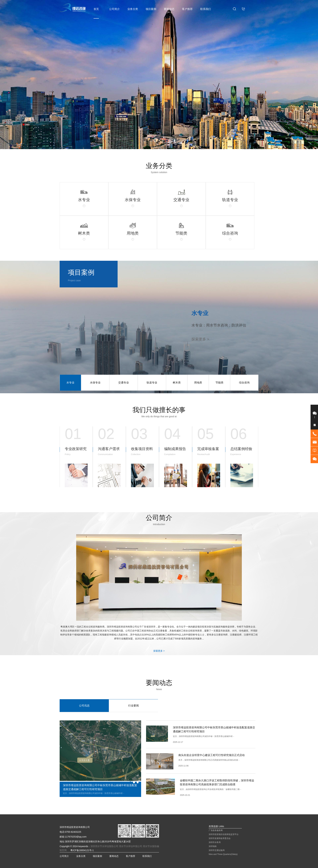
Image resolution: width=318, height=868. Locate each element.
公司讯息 (84, 706)
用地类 (198, 383)
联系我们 (206, 9)
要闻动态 (169, 9)
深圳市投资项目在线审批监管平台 (224, 834)
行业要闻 (133, 706)
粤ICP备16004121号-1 (82, 850)
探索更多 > (159, 651)
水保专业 (95, 383)
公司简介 (114, 9)
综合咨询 (244, 383)
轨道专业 (152, 383)
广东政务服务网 (216, 830)
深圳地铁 (213, 846)
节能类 (219, 383)
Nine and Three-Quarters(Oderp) (223, 854)
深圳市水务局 (215, 842)
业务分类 (133, 9)
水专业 (70, 383)
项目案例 (151, 9)
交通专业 (124, 383)
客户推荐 (187, 9)
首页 (96, 9)
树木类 (177, 383)
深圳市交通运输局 (217, 850)
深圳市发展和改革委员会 (220, 838)
